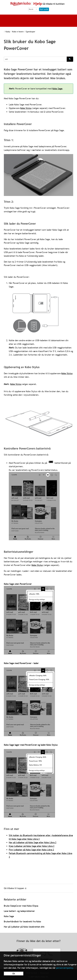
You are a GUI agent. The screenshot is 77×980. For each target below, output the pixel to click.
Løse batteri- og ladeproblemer (19, 911)
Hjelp (8, 32)
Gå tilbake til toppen (15, 888)
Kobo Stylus (26, 108)
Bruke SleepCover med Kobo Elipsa (21, 906)
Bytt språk (44, 9)
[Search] (35, 59)
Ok (14, 974)
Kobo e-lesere (18, 32)
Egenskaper (31, 32)
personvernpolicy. (65, 968)
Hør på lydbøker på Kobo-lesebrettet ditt (24, 927)
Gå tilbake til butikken (53, 4)
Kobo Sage (57, 89)
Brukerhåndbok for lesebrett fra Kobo (22, 921)
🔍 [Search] (70, 59)
